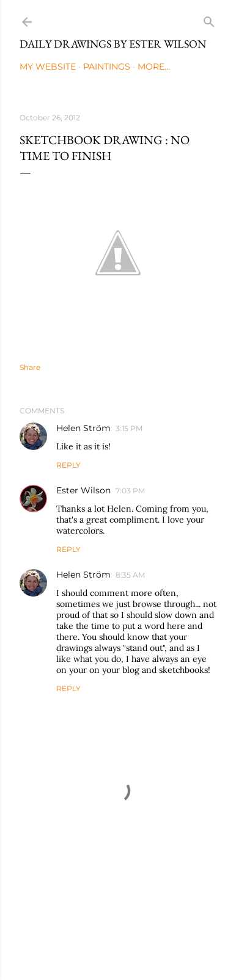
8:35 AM (130, 575)
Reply (68, 465)
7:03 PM (130, 491)
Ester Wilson (83, 490)
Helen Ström (83, 428)
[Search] (209, 19)
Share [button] (30, 367)
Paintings (107, 67)
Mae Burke (152, 945)
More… (154, 67)
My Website (48, 67)
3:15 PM (129, 428)
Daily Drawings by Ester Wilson (113, 44)
